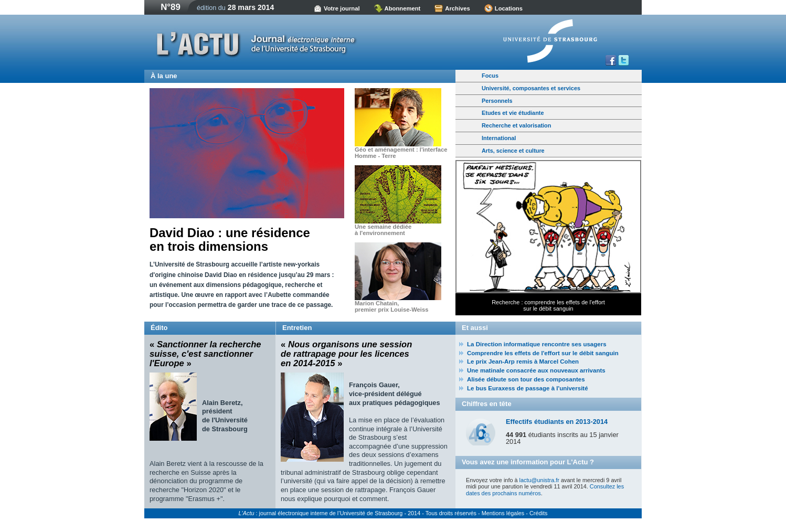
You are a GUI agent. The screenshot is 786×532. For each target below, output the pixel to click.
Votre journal (342, 8)
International (499, 138)
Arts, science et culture (513, 151)
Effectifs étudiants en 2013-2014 (557, 422)
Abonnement (403, 8)
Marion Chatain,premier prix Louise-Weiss (391, 306)
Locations (509, 8)
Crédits (538, 513)
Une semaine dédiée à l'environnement (383, 230)
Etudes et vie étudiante (513, 113)
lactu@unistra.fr (539, 480)
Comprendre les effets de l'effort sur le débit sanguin (543, 353)
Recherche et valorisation (516, 125)
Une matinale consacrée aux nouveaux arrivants (536, 370)
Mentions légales (503, 513)
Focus (490, 76)
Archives (458, 8)
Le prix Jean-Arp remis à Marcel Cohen (523, 361)
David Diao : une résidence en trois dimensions (230, 240)
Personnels (497, 101)
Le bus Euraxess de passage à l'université (528, 388)
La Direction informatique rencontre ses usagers (537, 344)
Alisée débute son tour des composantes (526, 379)
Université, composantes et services (531, 88)
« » (205, 354)
